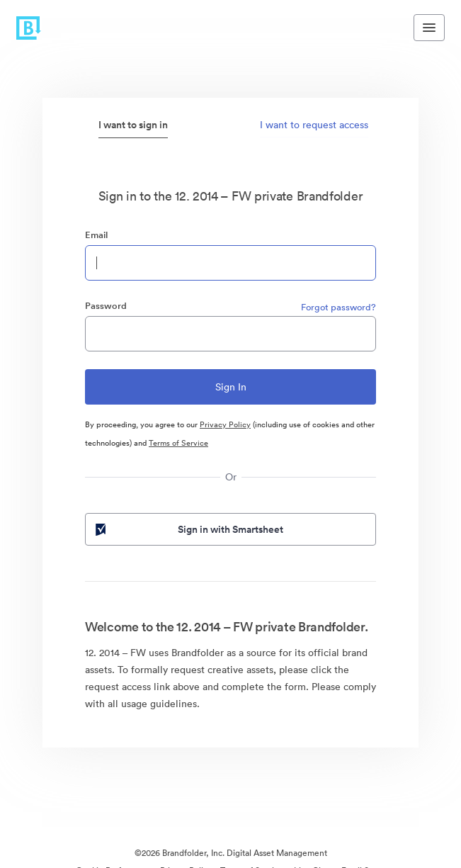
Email (96, 235)
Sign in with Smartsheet (188, 529)
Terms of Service (178, 443)
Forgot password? (338, 307)
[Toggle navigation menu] (429, 28)
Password (106, 306)
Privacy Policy (225, 424)
